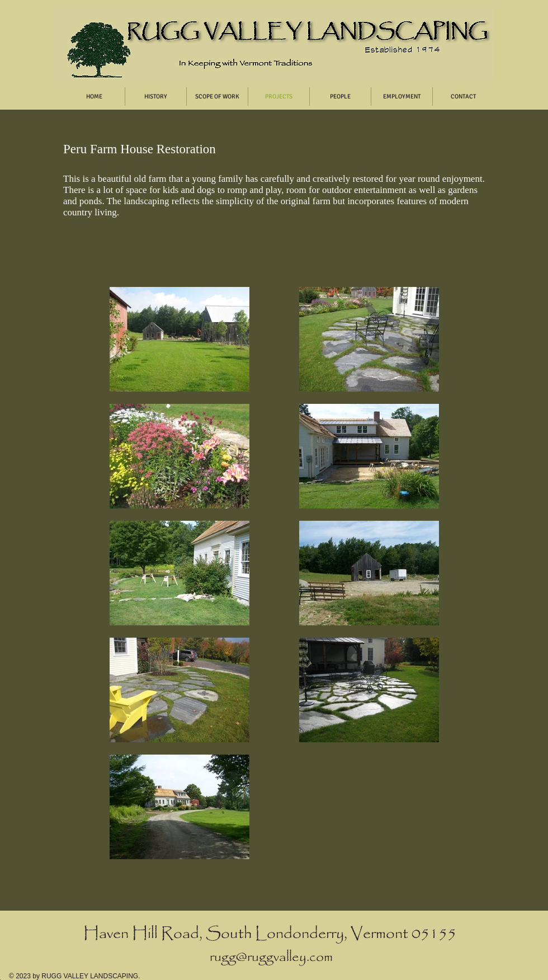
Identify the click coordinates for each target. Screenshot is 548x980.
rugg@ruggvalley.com (271, 957)
